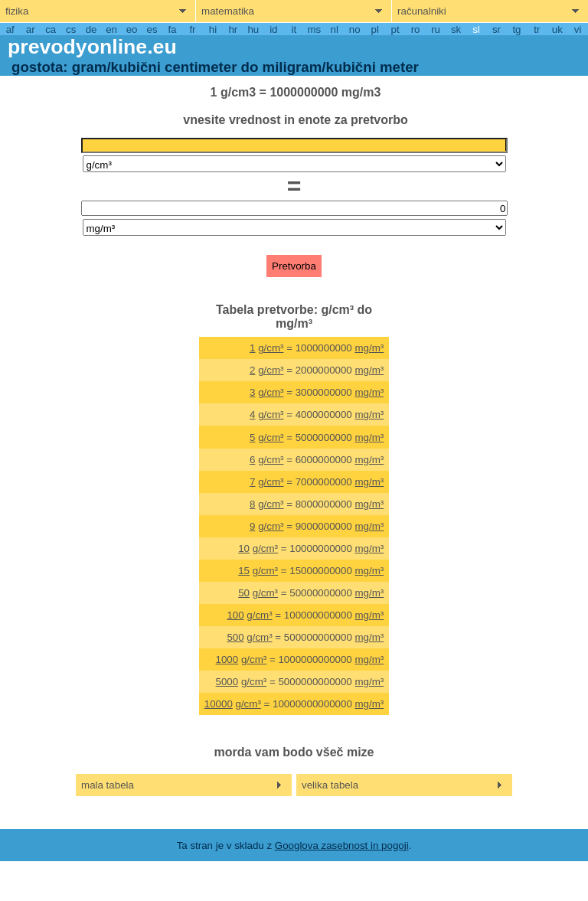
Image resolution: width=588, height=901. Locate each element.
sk (456, 29)
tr (537, 29)
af (10, 29)
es (152, 29)
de (91, 29)
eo (132, 29)
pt (395, 29)
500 (235, 637)
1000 (227, 659)
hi (213, 29)
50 (244, 593)
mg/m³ (370, 348)
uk (557, 29)
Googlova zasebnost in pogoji (342, 846)
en (111, 29)
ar (31, 29)
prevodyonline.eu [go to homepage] (92, 47)
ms (314, 29)
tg (516, 29)
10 (244, 548)
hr (233, 29)
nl (335, 29)
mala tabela (108, 785)
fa (172, 29)
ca (51, 29)
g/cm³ (271, 348)
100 (235, 615)
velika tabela (330, 785)
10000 (219, 704)
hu (253, 29)
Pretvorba (294, 266)
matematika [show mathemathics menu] (228, 11)
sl (476, 29)
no (355, 29)
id (273, 29)
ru (436, 29)
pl (374, 29)
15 (244, 571)
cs (71, 29)
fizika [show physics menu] (17, 11)
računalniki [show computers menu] (422, 11)
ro (416, 29)
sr (497, 29)
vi (578, 29)
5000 (227, 682)
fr (192, 29)
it (294, 29)
